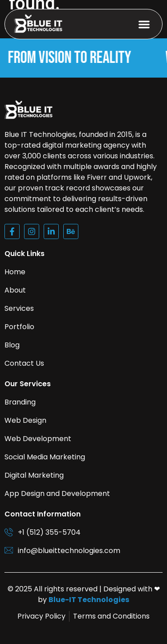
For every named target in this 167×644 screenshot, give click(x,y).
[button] (145, 24)
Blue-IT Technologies (89, 600)
